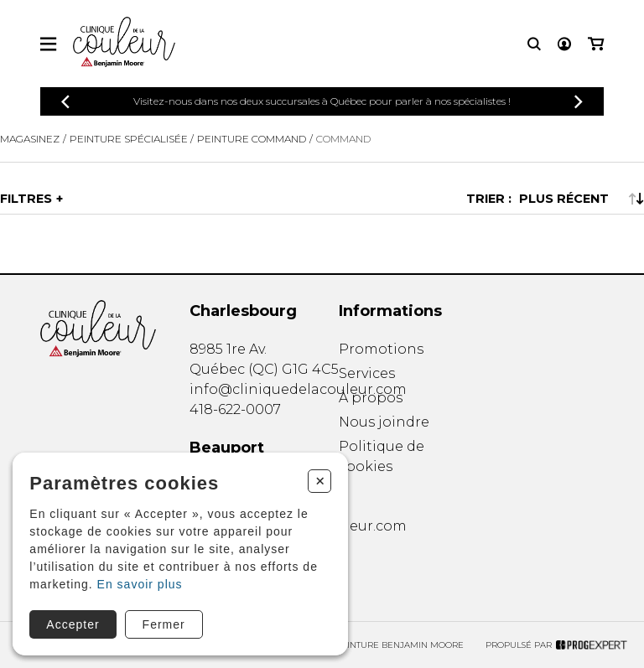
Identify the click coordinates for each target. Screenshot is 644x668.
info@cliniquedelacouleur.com (298, 389)
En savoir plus (140, 584)
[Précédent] (65, 102)
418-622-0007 (235, 409)
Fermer (164, 624)
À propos (371, 398)
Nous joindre (384, 422)
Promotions (381, 349)
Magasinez (30, 139)
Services (367, 373)
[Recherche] (534, 44)
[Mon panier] (596, 44)
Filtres (26, 199)
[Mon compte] (564, 44)
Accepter (73, 624)
